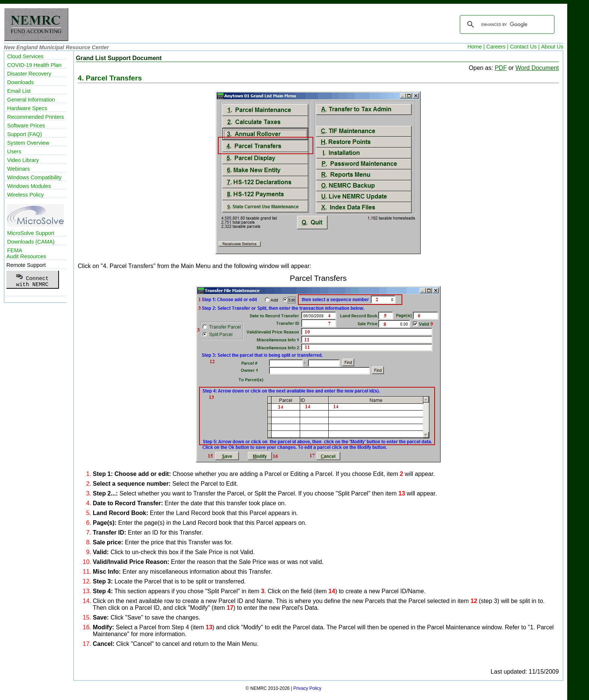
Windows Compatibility (34, 177)
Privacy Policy (307, 688)
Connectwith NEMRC (32, 279)
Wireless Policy (26, 195)
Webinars (19, 169)
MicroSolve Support (31, 233)
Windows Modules (29, 186)
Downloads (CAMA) (31, 242)
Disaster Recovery (29, 74)
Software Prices (26, 126)
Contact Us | (525, 47)
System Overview (28, 143)
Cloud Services (25, 56)
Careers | (498, 47)
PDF (501, 68)
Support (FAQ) (25, 134)
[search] (506, 24)
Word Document (537, 68)
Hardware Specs (27, 108)
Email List (19, 91)
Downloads (20, 82)
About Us (552, 47)
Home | (476, 47)
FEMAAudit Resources (26, 253)
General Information (31, 100)
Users (14, 152)
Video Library (23, 160)
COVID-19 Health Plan (34, 65)
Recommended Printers (35, 117)
